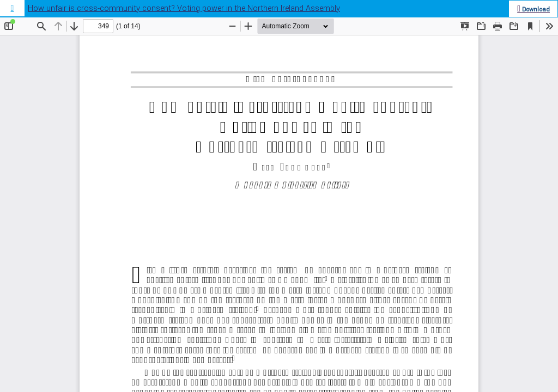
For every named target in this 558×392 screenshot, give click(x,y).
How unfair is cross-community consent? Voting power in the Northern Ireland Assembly (184, 8)
